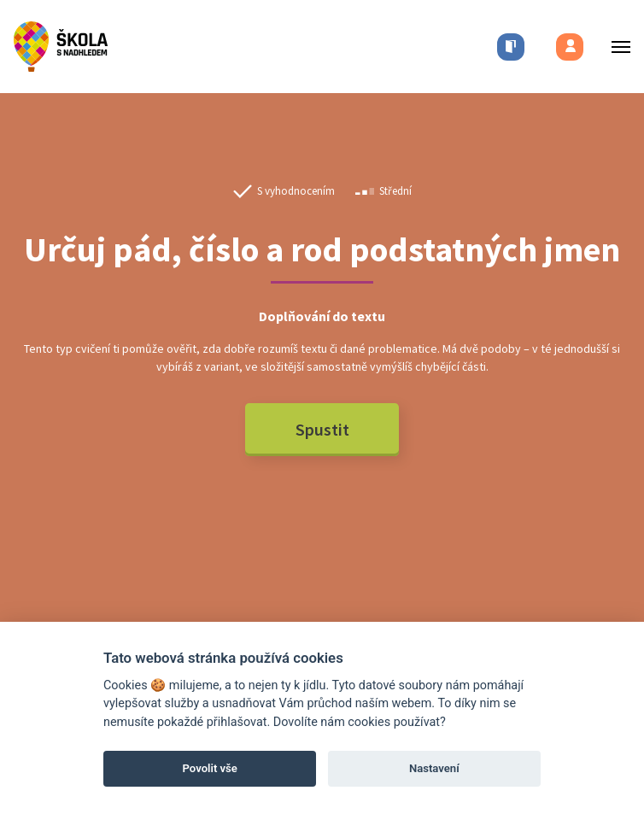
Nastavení (434, 768)
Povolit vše (210, 768)
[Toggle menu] (616, 47)
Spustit (322, 429)
